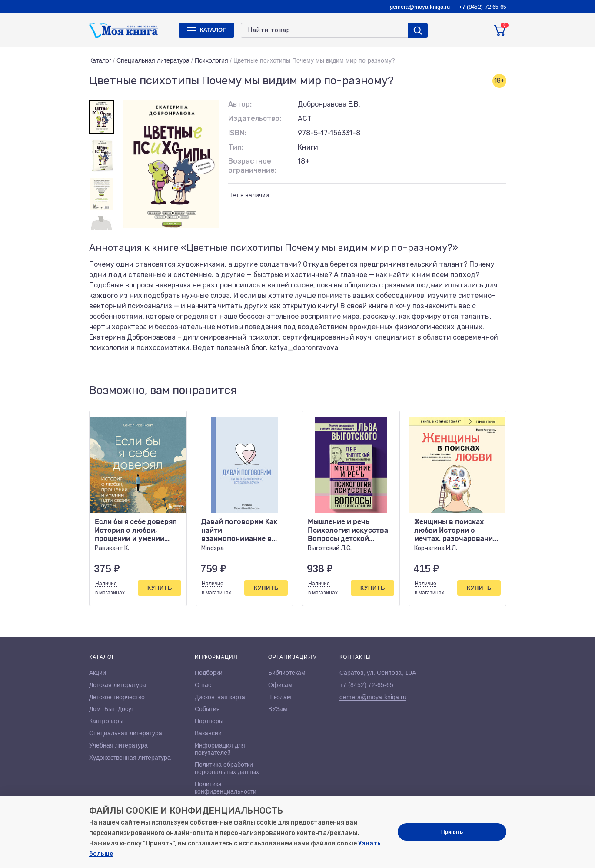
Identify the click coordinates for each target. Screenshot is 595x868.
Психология (211, 60)
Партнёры (209, 721)
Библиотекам (287, 673)
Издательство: (255, 119)
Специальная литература (153, 60)
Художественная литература (130, 758)
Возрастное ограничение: (252, 166)
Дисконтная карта (220, 697)
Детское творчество (117, 697)
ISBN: (237, 133)
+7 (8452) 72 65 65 (482, 7)
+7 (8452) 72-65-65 (366, 685)
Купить (160, 588)
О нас (203, 685)
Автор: (240, 104)
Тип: (236, 147)
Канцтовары (106, 721)
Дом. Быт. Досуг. (112, 709)
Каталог (100, 60)
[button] (482, 391)
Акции (98, 673)
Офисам (280, 685)
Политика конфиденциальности (226, 788)
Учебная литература (118, 745)
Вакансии (208, 733)
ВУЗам (278, 709)
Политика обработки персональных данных (227, 768)
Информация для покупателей (220, 749)
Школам (280, 697)
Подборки (209, 673)
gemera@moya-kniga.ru (420, 7)
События (207, 709)
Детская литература (118, 685)
